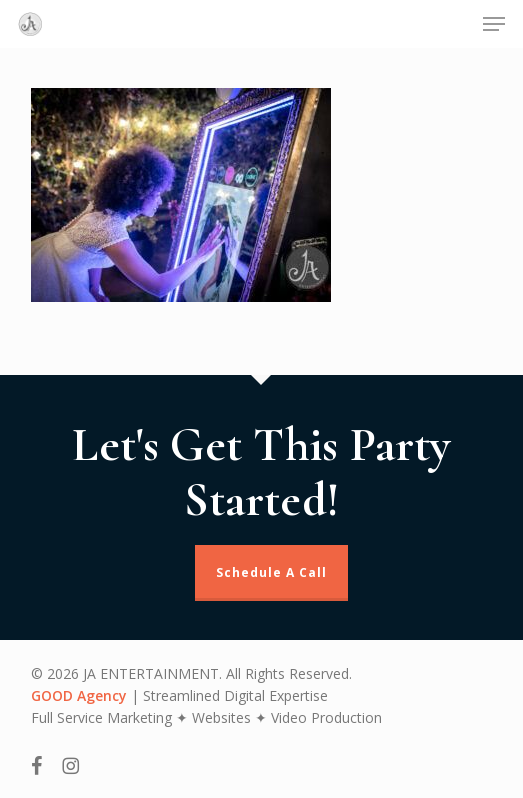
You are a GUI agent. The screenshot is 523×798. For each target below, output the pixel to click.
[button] (494, 24)
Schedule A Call (271, 572)
